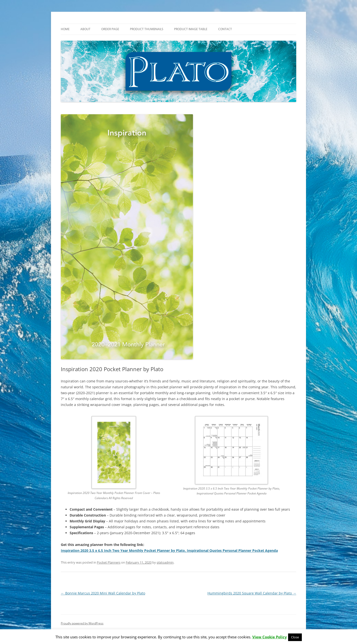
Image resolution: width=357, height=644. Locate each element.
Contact (225, 29)
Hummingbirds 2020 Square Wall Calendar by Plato (252, 593)
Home (65, 29)
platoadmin (165, 562)
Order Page (110, 29)
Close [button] (295, 637)
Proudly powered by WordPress (82, 623)
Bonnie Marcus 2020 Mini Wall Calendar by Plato (103, 593)
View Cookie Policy (270, 637)
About (85, 29)
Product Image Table (191, 29)
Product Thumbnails (147, 29)
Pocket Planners (109, 562)
